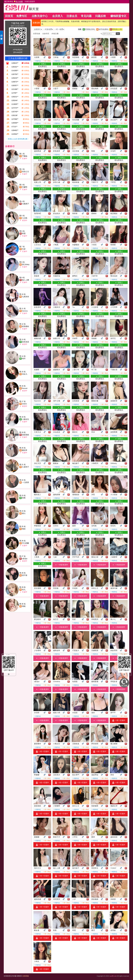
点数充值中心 (40, 16)
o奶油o (25, 559)
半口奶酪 (26, 543)
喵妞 (24, 529)
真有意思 (26, 342)
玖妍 (24, 249)
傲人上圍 (26, 280)
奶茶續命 (26, 326)
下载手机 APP (18, 23)
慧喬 (24, 498)
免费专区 (22, 16)
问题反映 (101, 16)
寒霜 (24, 233)
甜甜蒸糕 (26, 435)
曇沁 (24, 513)
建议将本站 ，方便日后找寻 (20, 2)
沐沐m (25, 404)
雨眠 (24, 606)
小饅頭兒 (26, 419)
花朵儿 (25, 374)
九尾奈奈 (26, 297)
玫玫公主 (26, 172)
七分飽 (25, 218)
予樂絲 (25, 156)
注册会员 (72, 16)
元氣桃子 (26, 204)
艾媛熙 (25, 187)
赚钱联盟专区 (118, 16)
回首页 (9, 16)
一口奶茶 (26, 482)
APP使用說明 (18, 50)
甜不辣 (25, 575)
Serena (25, 311)
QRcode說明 (18, 52)
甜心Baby (26, 264)
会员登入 (58, 16)
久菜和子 (26, 467)
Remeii (25, 388)
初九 (24, 590)
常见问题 (86, 16)
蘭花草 (25, 450)
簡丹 (24, 359)
